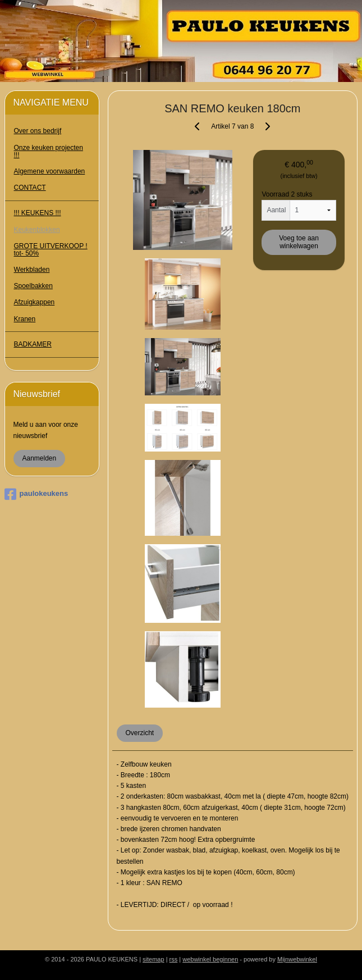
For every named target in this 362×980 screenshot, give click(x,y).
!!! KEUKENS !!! (38, 213)
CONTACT (30, 188)
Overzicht (140, 733)
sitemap (153, 959)
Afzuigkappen (35, 302)
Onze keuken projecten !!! (49, 151)
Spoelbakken (33, 286)
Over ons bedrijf (38, 131)
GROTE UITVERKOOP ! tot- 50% (51, 250)
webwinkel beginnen (210, 959)
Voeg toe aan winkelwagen (299, 242)
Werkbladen (32, 270)
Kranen (25, 319)
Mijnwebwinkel (297, 959)
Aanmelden (40, 458)
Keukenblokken (37, 230)
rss (174, 959)
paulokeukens (36, 494)
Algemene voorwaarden (50, 171)
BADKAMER (33, 344)
